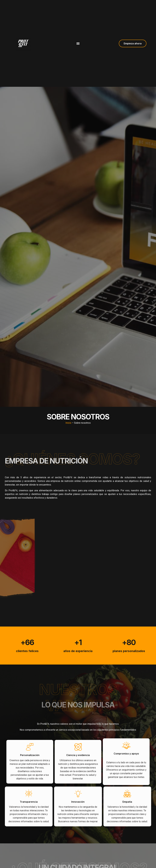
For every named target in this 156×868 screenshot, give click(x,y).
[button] (78, 43)
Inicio (68, 423)
